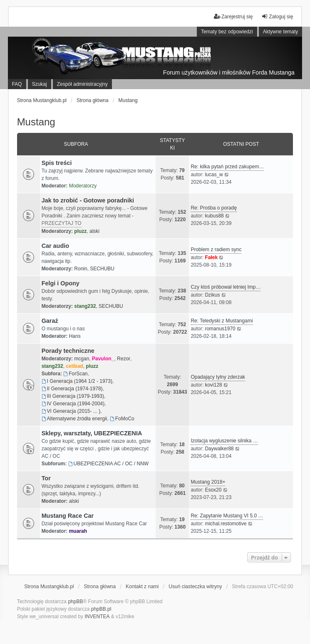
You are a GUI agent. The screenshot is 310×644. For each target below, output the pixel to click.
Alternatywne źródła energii (74, 419)
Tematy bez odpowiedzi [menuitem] (227, 32)
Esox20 (213, 490)
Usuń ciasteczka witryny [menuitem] (195, 587)
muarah (78, 531)
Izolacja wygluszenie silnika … (224, 441)
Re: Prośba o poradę (214, 208)
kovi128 (213, 385)
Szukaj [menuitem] (40, 84)
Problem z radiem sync (216, 250)
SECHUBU (102, 269)
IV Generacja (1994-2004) (73, 404)
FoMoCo (122, 419)
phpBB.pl (101, 609)
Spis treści (57, 163)
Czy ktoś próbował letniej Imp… (226, 287)
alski (94, 231)
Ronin (81, 269)
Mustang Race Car (68, 516)
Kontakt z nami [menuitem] (142, 587)
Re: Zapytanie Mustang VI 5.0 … (227, 516)
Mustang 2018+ (208, 482)
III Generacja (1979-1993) (73, 396)
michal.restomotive (226, 524)
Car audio (55, 246)
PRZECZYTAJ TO (62, 223)
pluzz (80, 231)
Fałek (211, 257)
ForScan (75, 374)
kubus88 (214, 216)
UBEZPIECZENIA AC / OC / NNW (109, 464)
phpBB (75, 602)
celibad (74, 366)
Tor (46, 478)
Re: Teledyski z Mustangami (222, 321)
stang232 (85, 306)
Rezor (124, 359)
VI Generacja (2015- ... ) (71, 411)
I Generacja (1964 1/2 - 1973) (77, 381)
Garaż (50, 321)
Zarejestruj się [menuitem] (233, 16)
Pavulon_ (103, 359)
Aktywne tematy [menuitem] (281, 32)
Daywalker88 (219, 449)
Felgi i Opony (61, 283)
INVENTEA (97, 617)
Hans (75, 336)
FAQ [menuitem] (17, 84)
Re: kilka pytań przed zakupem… (227, 167)
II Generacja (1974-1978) (72, 389)
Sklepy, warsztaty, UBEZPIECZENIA (92, 433)
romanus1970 (220, 329)
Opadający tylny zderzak (218, 377)
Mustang (36, 122)
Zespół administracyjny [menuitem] (82, 84)
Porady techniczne (68, 351)
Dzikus (212, 295)
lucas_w (214, 175)
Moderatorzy (83, 186)
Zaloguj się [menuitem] (277, 16)
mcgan (82, 359)
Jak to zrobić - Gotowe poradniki (88, 200)
